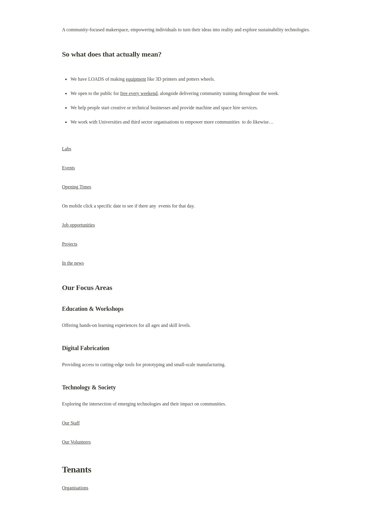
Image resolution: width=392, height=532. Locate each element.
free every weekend (139, 93)
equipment (136, 79)
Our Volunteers (76, 442)
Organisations (75, 488)
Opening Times (77, 187)
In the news (73, 263)
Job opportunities (78, 225)
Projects (70, 244)
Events (69, 168)
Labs (67, 149)
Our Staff (71, 423)
